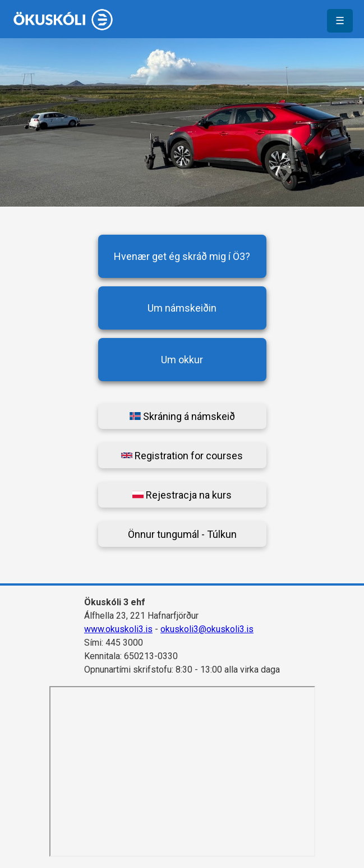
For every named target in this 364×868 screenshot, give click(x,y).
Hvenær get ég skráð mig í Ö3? (182, 256)
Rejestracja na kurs (182, 495)
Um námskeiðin (182, 308)
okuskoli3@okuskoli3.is (207, 629)
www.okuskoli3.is (118, 629)
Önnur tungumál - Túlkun (182, 534)
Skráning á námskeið (182, 416)
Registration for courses (182, 456)
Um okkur (182, 360)
